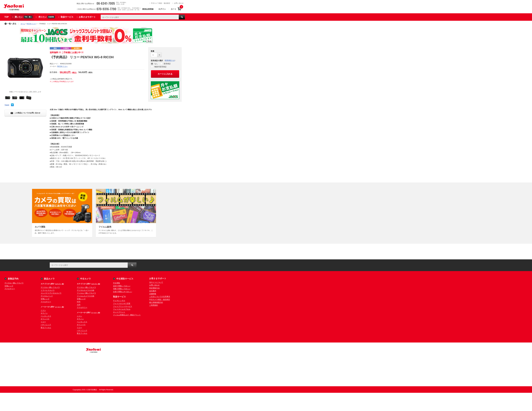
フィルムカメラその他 (86, 296)
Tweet (7, 105)
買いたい (24, 17)
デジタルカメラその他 (86, 290)
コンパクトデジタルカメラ (51, 293)
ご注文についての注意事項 (160, 297)
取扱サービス (67, 17)
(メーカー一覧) (60, 307)
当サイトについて (156, 282)
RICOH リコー (32, 24)
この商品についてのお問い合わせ (25, 113)
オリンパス (45, 319)
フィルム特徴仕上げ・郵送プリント (127, 315)
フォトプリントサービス (123, 306)
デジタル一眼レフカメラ (14, 283)
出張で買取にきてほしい (123, 292)
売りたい (47, 17)
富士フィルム (46, 328)
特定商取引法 (154, 288)
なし (156, 64)
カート (174, 9)
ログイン (162, 9)
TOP (7, 17)
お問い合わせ (179, 3)
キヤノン (44, 313)
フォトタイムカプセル (122, 309)
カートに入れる (165, 74)
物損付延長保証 (160, 67)
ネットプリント (119, 312)
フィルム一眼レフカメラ (86, 293)
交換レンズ (9, 286)
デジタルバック (47, 296)
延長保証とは (170, 60)
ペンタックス (46, 316)
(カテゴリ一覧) (60, 284)
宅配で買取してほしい (122, 289)
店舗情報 (153, 294)
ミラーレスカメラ (48, 290)
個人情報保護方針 (156, 302)
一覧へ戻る (10, 24)
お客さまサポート (87, 17)
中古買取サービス (125, 279)
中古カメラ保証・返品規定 (161, 3)
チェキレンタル (119, 301)
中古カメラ (86, 279)
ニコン (43, 310)
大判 (79, 305)
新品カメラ (49, 279)
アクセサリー (10, 289)
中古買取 (117, 283)
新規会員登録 (148, 9)
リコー (43, 322)
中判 (79, 302)
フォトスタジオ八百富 (122, 303)
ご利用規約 (154, 305)
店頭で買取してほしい (122, 286)
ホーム (23, 24)
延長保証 (167, 64)
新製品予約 (13, 279)
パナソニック (46, 325)
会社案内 (153, 291)
